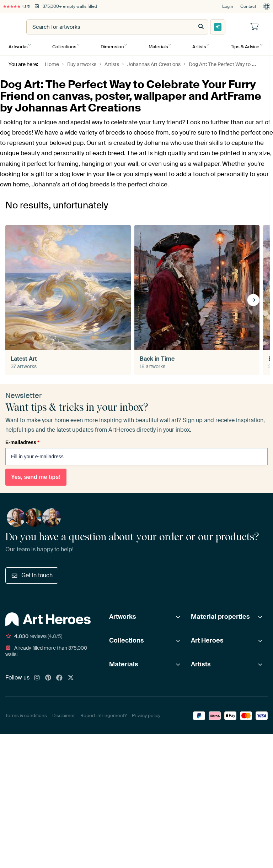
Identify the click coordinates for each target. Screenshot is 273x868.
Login (228, 6)
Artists (198, 45)
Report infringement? (103, 713)
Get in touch (32, 573)
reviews (34, 634)
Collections (64, 45)
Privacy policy (146, 713)
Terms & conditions (26, 713)
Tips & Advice (243, 45)
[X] (71, 676)
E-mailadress (22, 440)
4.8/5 (21, 6)
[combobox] (142, 27)
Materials (157, 45)
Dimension (112, 45)
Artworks (18, 45)
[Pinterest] (48, 676)
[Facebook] (59, 676)
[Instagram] (37, 676)
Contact (248, 6)
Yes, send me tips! (36, 474)
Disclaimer (64, 713)
